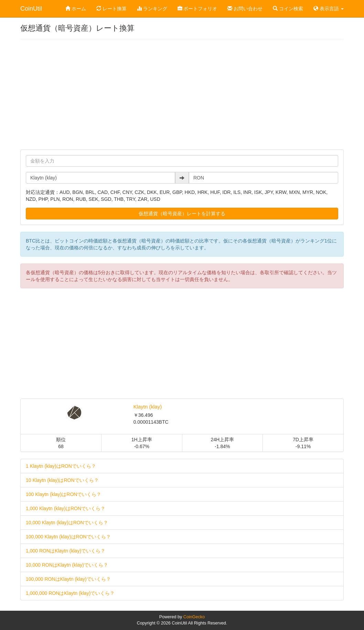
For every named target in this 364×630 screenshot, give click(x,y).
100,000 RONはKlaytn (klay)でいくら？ (68, 579)
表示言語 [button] (329, 9)
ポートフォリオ (197, 9)
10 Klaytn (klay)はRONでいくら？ (62, 480)
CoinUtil (31, 9)
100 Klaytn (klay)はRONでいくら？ (63, 494)
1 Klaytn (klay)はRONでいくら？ (61, 466)
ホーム (76, 9)
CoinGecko (194, 617)
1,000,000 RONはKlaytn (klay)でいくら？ (70, 593)
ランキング (152, 9)
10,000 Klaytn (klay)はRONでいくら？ (67, 523)
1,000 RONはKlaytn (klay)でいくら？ (66, 551)
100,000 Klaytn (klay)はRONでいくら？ (68, 537)
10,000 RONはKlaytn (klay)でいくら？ (67, 565)
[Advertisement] (182, 94)
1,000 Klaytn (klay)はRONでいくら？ (66, 508)
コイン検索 (288, 9)
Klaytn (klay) (148, 407)
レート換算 (111, 9)
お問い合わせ (245, 9)
